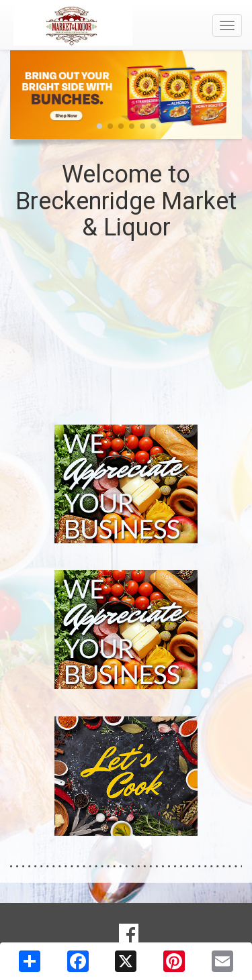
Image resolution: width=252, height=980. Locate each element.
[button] (99, 126)
